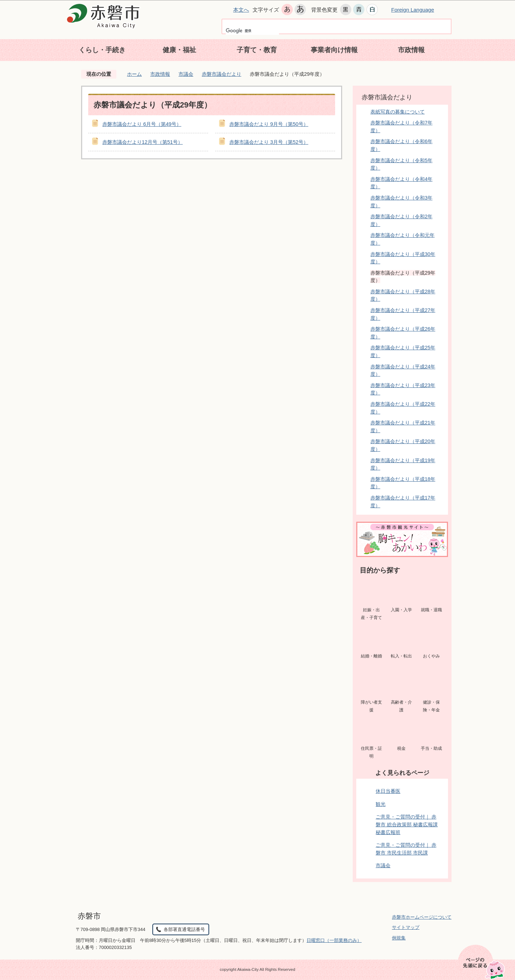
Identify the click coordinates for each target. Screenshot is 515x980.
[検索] (252, 31)
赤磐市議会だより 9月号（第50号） (269, 124)
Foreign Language (413, 10)
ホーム (134, 74)
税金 (401, 748)
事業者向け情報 (334, 50)
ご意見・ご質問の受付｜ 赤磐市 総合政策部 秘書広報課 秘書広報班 (407, 824)
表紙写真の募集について (398, 112)
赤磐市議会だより (222, 74)
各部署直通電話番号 (184, 929)
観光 (381, 804)
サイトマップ (406, 927)
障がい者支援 (371, 706)
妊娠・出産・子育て (371, 614)
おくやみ (431, 656)
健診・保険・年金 (431, 706)
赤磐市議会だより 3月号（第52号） (269, 142)
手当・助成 (431, 748)
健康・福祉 (179, 50)
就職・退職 (431, 610)
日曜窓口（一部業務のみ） (334, 940)
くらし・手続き (102, 50)
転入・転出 (401, 656)
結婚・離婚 (371, 656)
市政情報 (411, 50)
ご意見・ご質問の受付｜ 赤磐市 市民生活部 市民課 (406, 849)
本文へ (241, 10)
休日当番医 (388, 791)
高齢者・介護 (401, 706)
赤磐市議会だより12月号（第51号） (143, 142)
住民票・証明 (371, 752)
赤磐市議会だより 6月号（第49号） (142, 124)
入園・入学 (401, 610)
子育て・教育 (257, 50)
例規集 (399, 938)
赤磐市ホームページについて (422, 917)
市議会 (186, 74)
